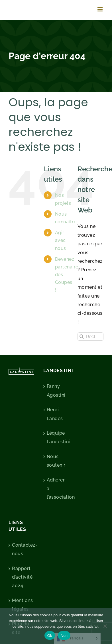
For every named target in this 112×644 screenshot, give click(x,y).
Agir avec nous (61, 240)
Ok (50, 636)
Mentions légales (22, 605)
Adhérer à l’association (56, 489)
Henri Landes (55, 414)
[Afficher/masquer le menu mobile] (101, 9)
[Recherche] (82, 337)
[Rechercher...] (90, 337)
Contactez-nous (22, 549)
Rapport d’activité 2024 (22, 577)
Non (64, 636)
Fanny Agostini (56, 391)
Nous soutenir (56, 461)
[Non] (105, 626)
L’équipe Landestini (56, 437)
